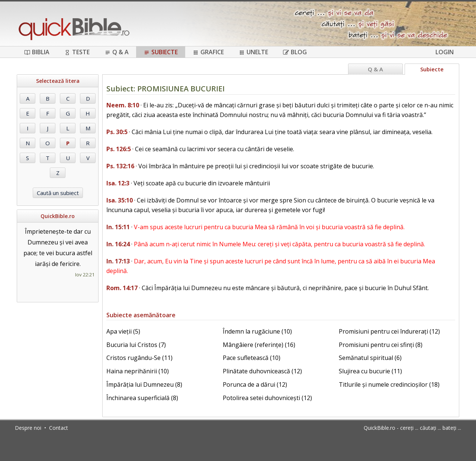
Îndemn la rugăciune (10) (257, 331)
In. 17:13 (118, 261)
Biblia (37, 52)
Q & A (117, 52)
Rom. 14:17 (122, 288)
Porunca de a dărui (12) (255, 384)
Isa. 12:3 (118, 183)
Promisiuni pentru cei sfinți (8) (381, 345)
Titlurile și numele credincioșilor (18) (389, 384)
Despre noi (28, 428)
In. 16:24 (118, 244)
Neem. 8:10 (123, 105)
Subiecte (161, 52)
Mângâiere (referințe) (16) (259, 345)
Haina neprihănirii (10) (138, 371)
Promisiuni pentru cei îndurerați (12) (389, 331)
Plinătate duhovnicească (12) (262, 371)
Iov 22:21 (85, 275)
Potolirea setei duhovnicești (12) (267, 398)
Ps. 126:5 (119, 149)
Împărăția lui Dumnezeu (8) (144, 384)
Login (445, 52)
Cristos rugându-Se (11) (139, 358)
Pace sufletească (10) (252, 358)
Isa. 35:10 (120, 200)
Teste (77, 52)
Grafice (208, 52)
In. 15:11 (118, 227)
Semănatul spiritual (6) (370, 358)
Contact (59, 428)
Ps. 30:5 (117, 132)
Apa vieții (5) (123, 331)
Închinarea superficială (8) (142, 398)
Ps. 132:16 (120, 166)
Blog (295, 52)
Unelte (253, 52)
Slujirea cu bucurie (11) (370, 371)
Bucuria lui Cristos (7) (136, 345)
